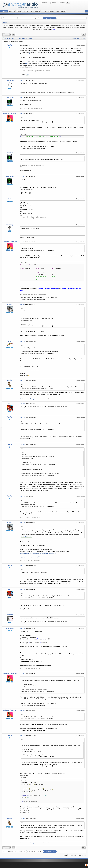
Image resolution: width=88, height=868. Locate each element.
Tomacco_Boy (10, 80)
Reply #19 (22, 615)
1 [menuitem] (4, 34)
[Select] (25, 134)
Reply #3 (22, 114)
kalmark (10, 341)
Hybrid (27, 63)
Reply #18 (22, 589)
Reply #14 (22, 445)
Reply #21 (22, 674)
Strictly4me (10, 97)
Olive (10, 199)
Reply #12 (22, 404)
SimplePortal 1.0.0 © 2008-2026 (22, 865)
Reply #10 (22, 341)
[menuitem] (14, 34)
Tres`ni (10, 45)
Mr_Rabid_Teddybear (10, 113)
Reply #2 (22, 98)
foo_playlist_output (49, 18)
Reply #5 (22, 177)
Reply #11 (22, 380)
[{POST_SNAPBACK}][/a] (27, 537)
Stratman (10, 615)
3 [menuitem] (8, 34)
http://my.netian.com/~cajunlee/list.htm (31, 557)
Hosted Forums (12, 18)
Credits (13, 865)
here (54, 29)
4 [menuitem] (10, 34)
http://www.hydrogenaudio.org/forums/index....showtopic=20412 (38, 553)
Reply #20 (22, 629)
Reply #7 (22, 225)
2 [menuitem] (6, 34)
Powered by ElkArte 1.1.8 (6, 865)
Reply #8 (22, 242)
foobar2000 (22, 18)
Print (84, 34)
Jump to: (65, 855)
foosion (10, 380)
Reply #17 (22, 566)
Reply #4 (22, 153)
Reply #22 (22, 710)
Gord (10, 404)
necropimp (10, 225)
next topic (83, 38)
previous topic (76, 38)
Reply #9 (22, 304)
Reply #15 (22, 496)
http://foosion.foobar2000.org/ (27, 399)
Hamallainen (10, 628)
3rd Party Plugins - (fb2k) (35, 18)
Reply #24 (22, 819)
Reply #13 (22, 417)
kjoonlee (10, 304)
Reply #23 (22, 736)
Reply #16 (22, 522)
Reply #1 (22, 81)
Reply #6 (22, 199)
